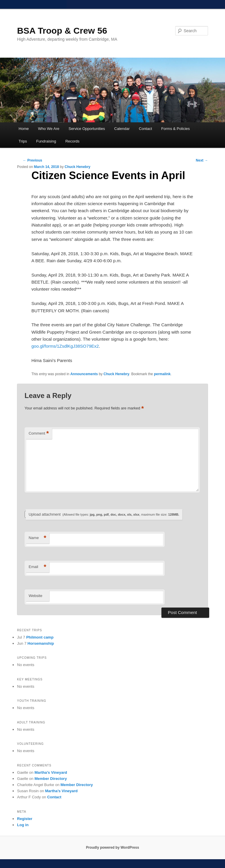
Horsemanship (41, 643)
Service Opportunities (87, 129)
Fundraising (46, 141)
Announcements (84, 374)
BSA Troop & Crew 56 (62, 31)
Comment (39, 434)
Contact (145, 129)
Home (24, 129)
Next (202, 160)
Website (36, 596)
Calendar (122, 129)
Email (37, 567)
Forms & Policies (175, 129)
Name (37, 538)
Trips (23, 141)
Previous (33, 160)
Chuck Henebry (77, 167)
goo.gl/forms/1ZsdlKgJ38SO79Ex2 (65, 346)
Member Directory (51, 779)
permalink (162, 374)
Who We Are (49, 129)
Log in (23, 825)
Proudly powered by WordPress (112, 848)
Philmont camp (40, 637)
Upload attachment (104, 514)
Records (72, 141)
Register (25, 819)
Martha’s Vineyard (51, 772)
